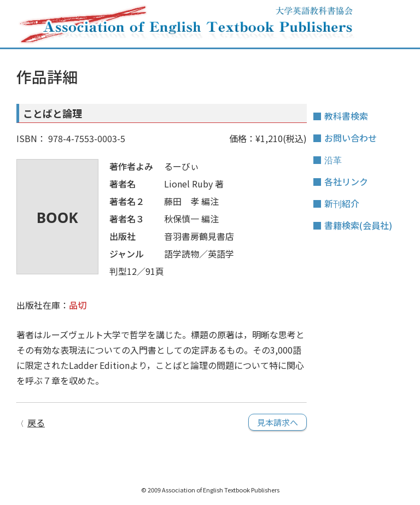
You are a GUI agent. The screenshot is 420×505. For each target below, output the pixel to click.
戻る (36, 422)
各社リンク (346, 181)
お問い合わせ (351, 138)
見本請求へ (278, 422)
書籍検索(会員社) (358, 225)
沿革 (333, 160)
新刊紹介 (342, 203)
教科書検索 (346, 116)
